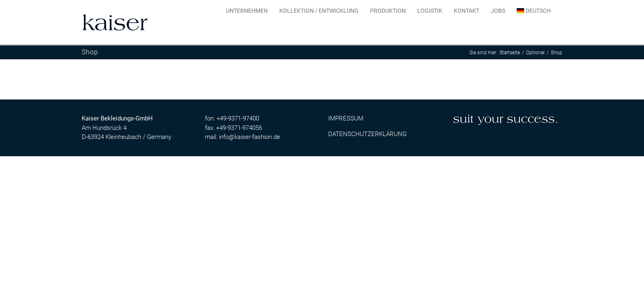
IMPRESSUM (346, 118)
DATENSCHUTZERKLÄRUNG (367, 134)
